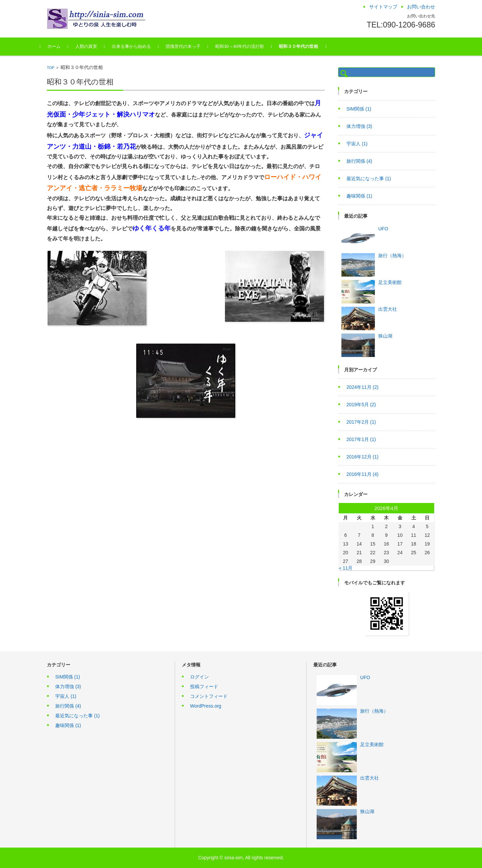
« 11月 (346, 568)
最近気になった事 (369, 178)
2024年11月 (363, 387)
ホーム (61, 46)
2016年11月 (363, 474)
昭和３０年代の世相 (305, 46)
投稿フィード (204, 686)
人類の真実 (93, 46)
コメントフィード (209, 696)
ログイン (199, 677)
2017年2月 (361, 422)
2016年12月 (363, 457)
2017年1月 (361, 439)
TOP (51, 68)
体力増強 (359, 126)
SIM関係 (359, 109)
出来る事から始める (138, 46)
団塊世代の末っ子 (190, 46)
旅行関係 (359, 161)
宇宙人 (357, 144)
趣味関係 (359, 196)
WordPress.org (206, 706)
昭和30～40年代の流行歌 (246, 46)
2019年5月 (361, 405)
